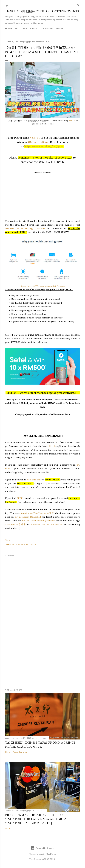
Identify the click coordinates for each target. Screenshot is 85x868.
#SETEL (72, 121)
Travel (60, 29)
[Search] (78, 5)
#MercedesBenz (38, 142)
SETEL (20, 498)
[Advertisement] (42, 196)
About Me (21, 29)
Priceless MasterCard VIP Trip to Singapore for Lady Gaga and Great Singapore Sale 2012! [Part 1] (37, 819)
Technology (31, 544)
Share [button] (8, 540)
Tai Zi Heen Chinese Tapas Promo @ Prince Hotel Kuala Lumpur (40, 744)
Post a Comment (20, 752)
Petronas (16, 544)
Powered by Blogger (42, 848)
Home (9, 29)
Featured (48, 29)
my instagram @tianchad (28, 517)
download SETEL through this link (25, 228)
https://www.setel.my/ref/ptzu (44, 146)
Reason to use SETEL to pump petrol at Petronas (43, 286)
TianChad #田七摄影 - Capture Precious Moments (42, 11)
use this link (34, 480)
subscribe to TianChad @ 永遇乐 (36, 513)
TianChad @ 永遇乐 (15, 524)
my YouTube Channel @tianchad (39, 521)
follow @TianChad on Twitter (47, 524)
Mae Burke (51, 854)
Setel (52, 446)
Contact (34, 29)
